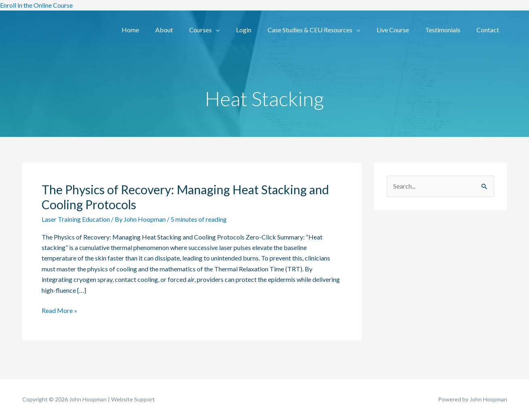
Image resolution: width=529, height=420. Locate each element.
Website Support (133, 399)
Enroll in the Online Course (36, 5)
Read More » (59, 310)
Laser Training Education (76, 219)
